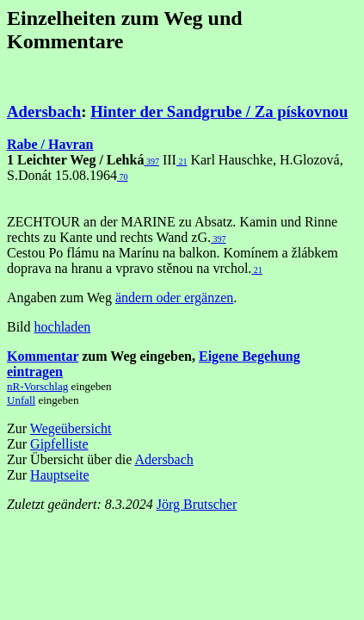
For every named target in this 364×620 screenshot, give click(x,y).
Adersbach (44, 112)
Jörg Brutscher (197, 504)
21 (182, 161)
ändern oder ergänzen (174, 298)
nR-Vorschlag (37, 386)
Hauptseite (59, 475)
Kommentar (43, 356)
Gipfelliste (59, 444)
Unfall (21, 400)
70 (123, 177)
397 (151, 161)
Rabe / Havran (50, 144)
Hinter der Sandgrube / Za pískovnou (219, 112)
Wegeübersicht (71, 428)
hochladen (63, 327)
